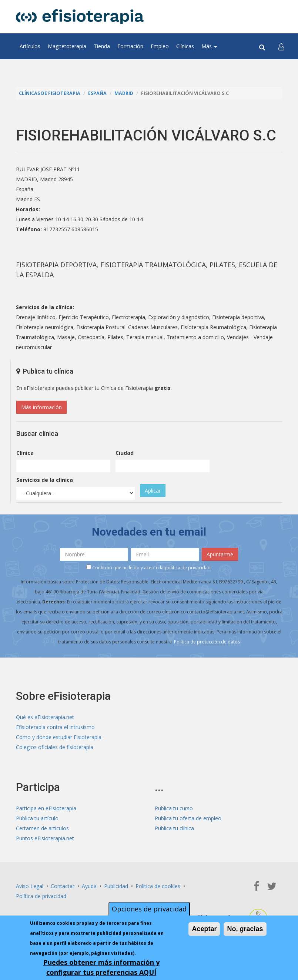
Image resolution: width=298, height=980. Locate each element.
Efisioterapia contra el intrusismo (55, 727)
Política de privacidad (41, 896)
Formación (130, 46)
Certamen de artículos (42, 828)
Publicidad (116, 886)
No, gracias (245, 929)
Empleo (160, 46)
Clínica (25, 453)
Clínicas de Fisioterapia (50, 93)
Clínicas (185, 46)
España (97, 93)
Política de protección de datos (207, 642)
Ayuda (89, 886)
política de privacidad (188, 568)
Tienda (102, 46)
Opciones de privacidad (149, 909)
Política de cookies (158, 886)
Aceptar (204, 929)
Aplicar (153, 491)
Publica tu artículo (37, 818)
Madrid (124, 93)
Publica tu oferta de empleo (188, 818)
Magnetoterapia (67, 46)
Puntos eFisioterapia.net (45, 838)
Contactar (63, 886)
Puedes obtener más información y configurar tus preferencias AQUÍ (101, 967)
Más (209, 46)
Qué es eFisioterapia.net (45, 717)
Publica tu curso (174, 808)
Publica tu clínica (174, 828)
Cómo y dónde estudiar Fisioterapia (59, 737)
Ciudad (125, 453)
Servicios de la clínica (45, 480)
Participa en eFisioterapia (46, 808)
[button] (281, 46)
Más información (41, 407)
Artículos (30, 46)
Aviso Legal (30, 886)
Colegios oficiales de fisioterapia (55, 747)
